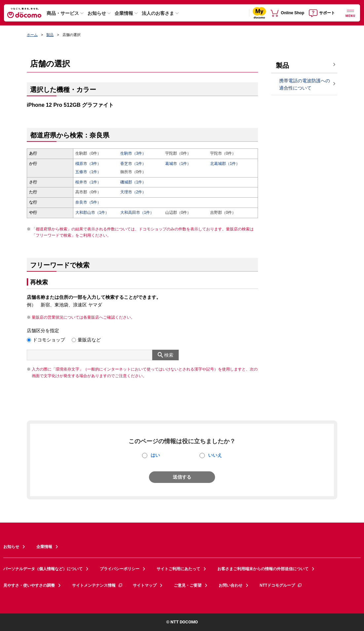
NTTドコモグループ (281, 585)
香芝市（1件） (133, 164)
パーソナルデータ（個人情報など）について (43, 569)
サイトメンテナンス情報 (97, 585)
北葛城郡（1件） (225, 164)
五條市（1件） (88, 172)
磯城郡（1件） (133, 182)
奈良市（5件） (88, 202)
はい (155, 455)
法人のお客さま (158, 13)
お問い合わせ (231, 585)
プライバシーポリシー (120, 569)
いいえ (215, 455)
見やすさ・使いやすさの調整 (29, 585)
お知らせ (97, 13)
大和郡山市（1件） (92, 213)
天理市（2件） (133, 192)
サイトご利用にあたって (178, 569)
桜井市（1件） (88, 182)
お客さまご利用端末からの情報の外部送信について (263, 569)
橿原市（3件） (88, 164)
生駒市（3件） (133, 153)
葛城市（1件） (178, 164)
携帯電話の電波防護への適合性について (305, 84)
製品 (50, 35)
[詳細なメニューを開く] (350, 13)
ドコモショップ (49, 340)
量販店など (89, 340)
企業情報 (124, 13)
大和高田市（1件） (137, 213)
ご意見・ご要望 (188, 585)
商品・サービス (63, 13)
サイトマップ (145, 585)
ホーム (32, 35)
